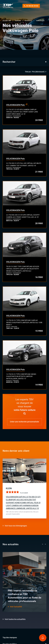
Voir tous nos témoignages (15, 526)
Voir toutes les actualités (14, 619)
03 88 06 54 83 (31, 6)
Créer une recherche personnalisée (24, 422)
